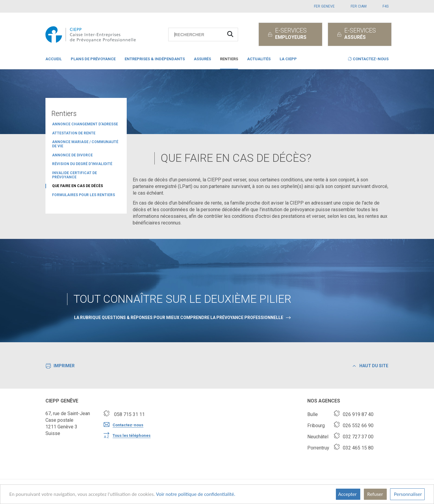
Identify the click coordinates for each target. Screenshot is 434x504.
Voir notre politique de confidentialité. (195, 494)
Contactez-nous (123, 425)
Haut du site (370, 366)
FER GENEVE (324, 6)
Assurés (202, 59)
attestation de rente (74, 133)
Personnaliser (407, 494)
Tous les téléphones (127, 436)
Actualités (259, 59)
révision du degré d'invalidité (82, 164)
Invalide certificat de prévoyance (74, 175)
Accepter (348, 494)
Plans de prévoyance (93, 59)
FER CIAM (359, 6)
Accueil (54, 59)
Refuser (375, 494)
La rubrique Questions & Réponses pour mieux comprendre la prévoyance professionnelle (179, 318)
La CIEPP (288, 59)
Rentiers (229, 59)
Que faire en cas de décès (77, 186)
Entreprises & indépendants (155, 59)
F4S (386, 6)
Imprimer (60, 366)
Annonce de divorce (72, 155)
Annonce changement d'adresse (85, 124)
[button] (368, 60)
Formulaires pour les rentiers (84, 195)
